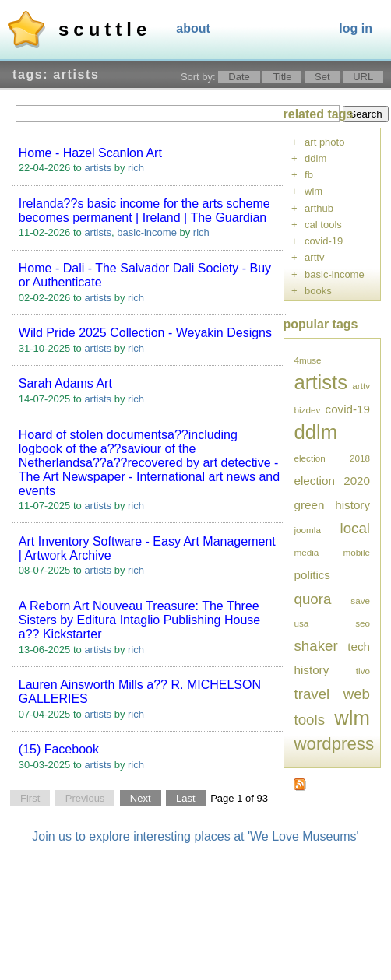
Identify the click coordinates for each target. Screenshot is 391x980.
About (193, 28)
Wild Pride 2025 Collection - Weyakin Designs (145, 333)
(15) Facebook (59, 749)
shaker (316, 646)
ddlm (315, 158)
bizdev (308, 410)
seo (363, 623)
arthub (319, 208)
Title (282, 77)
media (307, 552)
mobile (357, 552)
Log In (356, 28)
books (318, 291)
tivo (363, 671)
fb (309, 175)
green (310, 505)
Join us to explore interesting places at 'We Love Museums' (195, 836)
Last (186, 798)
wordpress (335, 744)
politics (312, 575)
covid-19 (324, 241)
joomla (308, 530)
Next (141, 798)
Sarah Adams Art (65, 383)
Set (322, 77)
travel (312, 694)
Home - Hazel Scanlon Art (90, 153)
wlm (314, 191)
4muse (308, 360)
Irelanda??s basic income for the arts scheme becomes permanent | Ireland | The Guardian (144, 211)
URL (363, 77)
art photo (324, 142)
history (352, 505)
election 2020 (333, 481)
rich (136, 168)
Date (239, 77)
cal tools (323, 225)
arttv (314, 257)
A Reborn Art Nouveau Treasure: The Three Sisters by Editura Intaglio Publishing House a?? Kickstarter (139, 620)
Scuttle (105, 29)
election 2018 (333, 458)
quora (313, 599)
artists (98, 168)
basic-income (147, 232)
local (355, 528)
